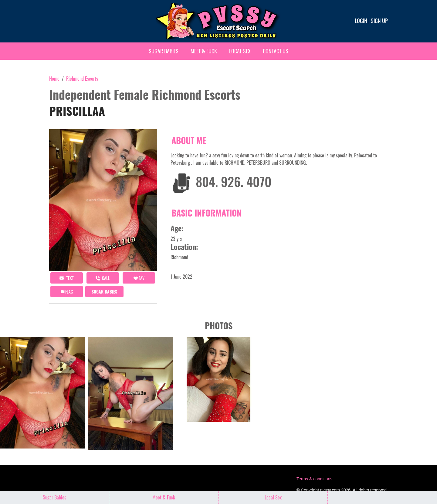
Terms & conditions (314, 479)
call (103, 278)
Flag (67, 292)
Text (67, 278)
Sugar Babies (164, 51)
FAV (139, 278)
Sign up (379, 21)
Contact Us (276, 51)
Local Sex (240, 51)
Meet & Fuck (204, 51)
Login (361, 21)
